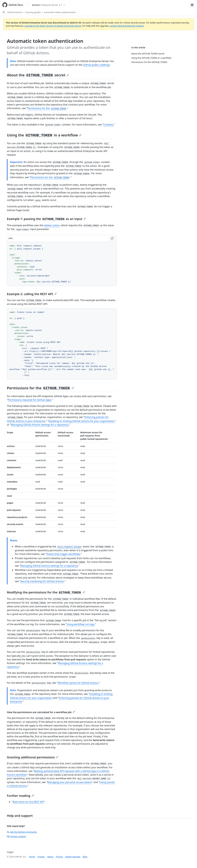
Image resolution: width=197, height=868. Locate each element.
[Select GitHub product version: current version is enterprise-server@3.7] (48, 5)
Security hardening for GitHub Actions (42, 581)
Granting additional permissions (33, 757)
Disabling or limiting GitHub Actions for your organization (81, 421)
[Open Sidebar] (4, 12)
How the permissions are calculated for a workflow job (41, 712)
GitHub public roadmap (97, 65)
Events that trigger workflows (63, 554)
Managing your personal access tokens (69, 782)
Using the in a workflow (44, 135)
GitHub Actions (15, 12)
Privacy (41, 857)
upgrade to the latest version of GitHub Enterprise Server (53, 26)
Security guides (33, 12)
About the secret (38, 75)
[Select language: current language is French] (192, 5)
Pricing (59, 857)
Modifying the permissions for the (46, 592)
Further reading (20, 796)
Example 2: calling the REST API (32, 294)
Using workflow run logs (80, 624)
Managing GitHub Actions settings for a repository (40, 425)
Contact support (16, 836)
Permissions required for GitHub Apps (30, 400)
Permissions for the (47, 108)
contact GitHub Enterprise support (127, 26)
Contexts (108, 125)
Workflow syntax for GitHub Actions (78, 683)
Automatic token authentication (60, 12)
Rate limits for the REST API (28, 802)
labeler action (52, 225)
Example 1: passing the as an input (46, 219)
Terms (32, 857)
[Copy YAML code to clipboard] (112, 238)
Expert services (73, 857)
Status (50, 857)
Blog (85, 857)
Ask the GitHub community (22, 832)
